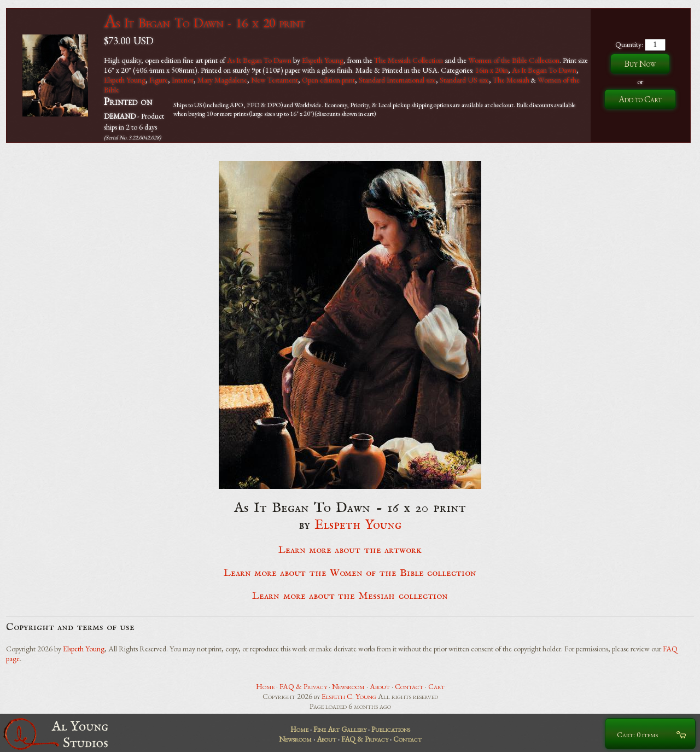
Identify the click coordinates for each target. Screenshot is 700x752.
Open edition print (328, 80)
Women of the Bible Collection (514, 60)
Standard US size (464, 80)
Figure (159, 80)
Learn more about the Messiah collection (350, 596)
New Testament (275, 80)
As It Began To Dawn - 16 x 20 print (204, 23)
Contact (409, 686)
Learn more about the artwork (350, 550)
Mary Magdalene (222, 80)
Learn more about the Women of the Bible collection (350, 573)
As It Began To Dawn (259, 60)
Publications (391, 729)
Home (265, 686)
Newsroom (348, 686)
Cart (436, 686)
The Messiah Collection (409, 60)
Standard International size (397, 80)
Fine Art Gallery (340, 729)
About (380, 686)
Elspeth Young (323, 60)
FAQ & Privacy (303, 686)
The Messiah (511, 80)
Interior (183, 80)
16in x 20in (492, 70)
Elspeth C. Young (349, 696)
